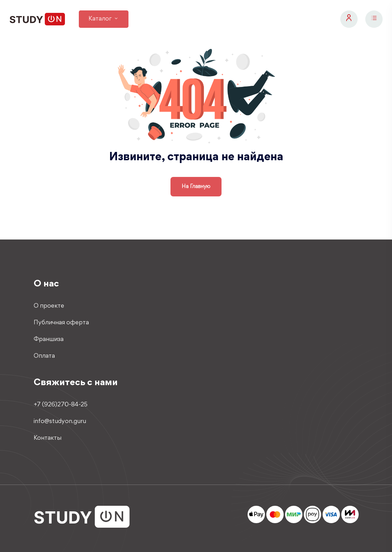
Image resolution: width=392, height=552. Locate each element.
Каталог (104, 19)
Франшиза (49, 340)
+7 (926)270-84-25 (61, 405)
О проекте (49, 306)
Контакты (48, 438)
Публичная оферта (61, 323)
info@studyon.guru (60, 422)
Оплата (44, 356)
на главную (196, 187)
